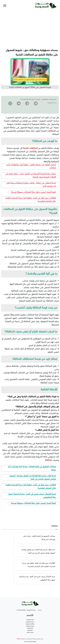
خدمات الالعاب (30, 632)
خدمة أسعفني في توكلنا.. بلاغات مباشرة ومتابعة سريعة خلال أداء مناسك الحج (31, 185)
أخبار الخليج (30, 630)
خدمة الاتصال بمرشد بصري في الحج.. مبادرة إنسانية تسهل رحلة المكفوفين (32, 496)
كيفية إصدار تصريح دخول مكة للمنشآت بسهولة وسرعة (33, 192)
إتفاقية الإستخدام (21, 610)
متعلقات (54, 526)
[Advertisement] (30, 28)
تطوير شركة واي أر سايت (30, 641)
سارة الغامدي (45, 99)
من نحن (40, 610)
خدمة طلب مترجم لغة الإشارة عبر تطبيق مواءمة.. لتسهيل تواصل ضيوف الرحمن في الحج (32, 478)
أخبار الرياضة (30, 628)
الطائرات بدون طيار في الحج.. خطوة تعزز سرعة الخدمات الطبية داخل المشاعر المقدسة (31, 200)
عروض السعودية (30, 626)
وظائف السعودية (30, 624)
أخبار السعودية (30, 620)
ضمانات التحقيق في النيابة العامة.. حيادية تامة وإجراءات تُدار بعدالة (32, 468)
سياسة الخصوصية (31, 610)
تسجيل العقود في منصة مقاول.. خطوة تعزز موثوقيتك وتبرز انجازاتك (31, 166)
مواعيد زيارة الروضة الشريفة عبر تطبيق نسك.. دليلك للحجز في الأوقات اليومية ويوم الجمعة (31, 176)
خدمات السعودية (30, 622)
